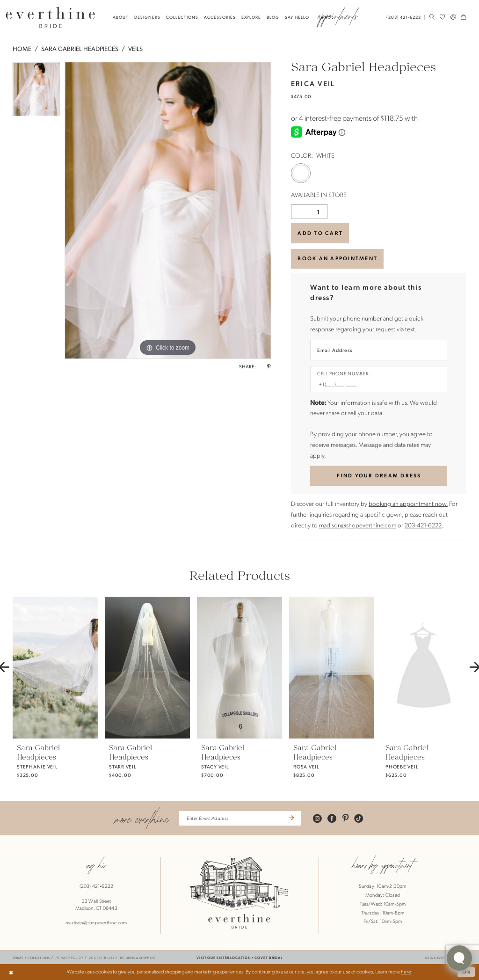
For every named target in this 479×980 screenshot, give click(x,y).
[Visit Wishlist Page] (443, 17)
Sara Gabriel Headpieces (80, 48)
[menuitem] (405, 17)
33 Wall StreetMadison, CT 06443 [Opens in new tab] (96, 904)
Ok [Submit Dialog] (467, 971)
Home (22, 48)
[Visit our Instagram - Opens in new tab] (317, 818)
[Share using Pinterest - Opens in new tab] (269, 366)
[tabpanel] (36, 91)
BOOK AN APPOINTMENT (337, 258)
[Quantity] (309, 212)
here (406, 971)
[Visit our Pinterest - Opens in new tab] (345, 818)
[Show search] (432, 17)
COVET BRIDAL (269, 958)
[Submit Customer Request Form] (378, 475)
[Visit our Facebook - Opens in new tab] (332, 818)
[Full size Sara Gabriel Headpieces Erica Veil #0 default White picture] (168, 211)
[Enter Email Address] (378, 350)
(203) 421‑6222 (97, 886)
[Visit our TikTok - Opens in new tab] (359, 818)
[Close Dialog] (11, 972)
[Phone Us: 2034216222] (403, 17)
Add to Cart (320, 233)
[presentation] (55, 667)
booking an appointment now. (408, 503)
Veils (135, 48)
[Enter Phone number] (375, 384)
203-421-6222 (423, 525)
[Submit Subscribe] (291, 818)
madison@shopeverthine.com (358, 525)
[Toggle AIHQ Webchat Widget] (459, 958)
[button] (453, 17)
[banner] (51, 17)
